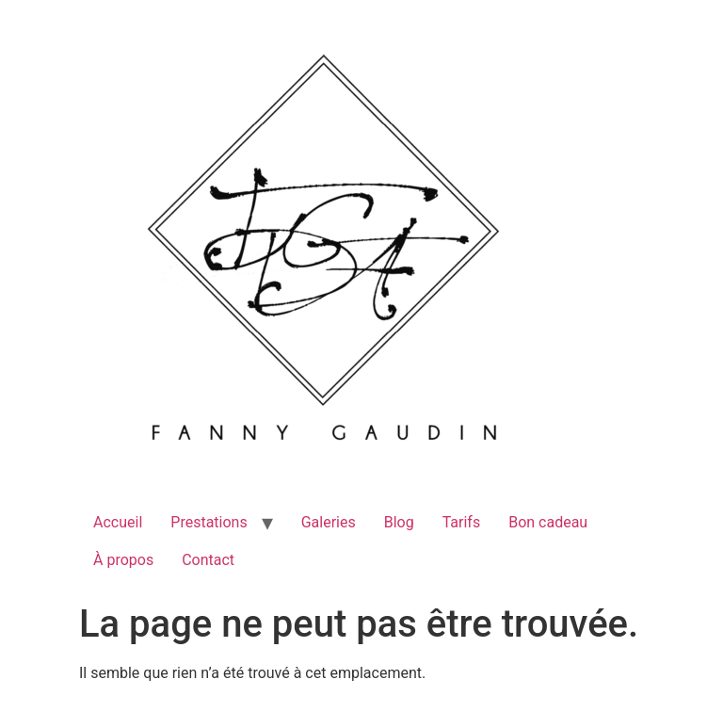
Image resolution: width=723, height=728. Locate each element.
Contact (208, 560)
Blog (399, 522)
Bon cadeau (548, 522)
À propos (123, 560)
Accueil (118, 522)
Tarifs (462, 522)
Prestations (209, 522)
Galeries (329, 522)
